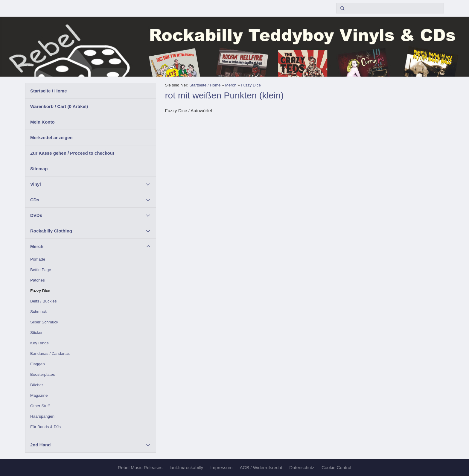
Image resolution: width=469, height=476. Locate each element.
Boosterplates (43, 374)
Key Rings (39, 343)
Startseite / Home (49, 91)
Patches (38, 280)
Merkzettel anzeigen (51, 137)
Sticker (36, 333)
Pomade (38, 259)
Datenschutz (302, 467)
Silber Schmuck (44, 322)
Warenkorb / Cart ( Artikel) (59, 106)
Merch (37, 246)
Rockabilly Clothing (51, 231)
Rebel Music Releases (140, 467)
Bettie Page (41, 270)
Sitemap (39, 169)
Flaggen (38, 364)
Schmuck (39, 312)
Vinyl (36, 184)
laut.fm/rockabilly (186, 467)
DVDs (36, 215)
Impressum (221, 467)
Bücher (37, 385)
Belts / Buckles (44, 301)
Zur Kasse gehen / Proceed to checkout (72, 153)
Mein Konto (42, 122)
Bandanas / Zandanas (50, 353)
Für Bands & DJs (45, 427)
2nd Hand (40, 445)
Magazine (39, 395)
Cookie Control (336, 467)
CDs (35, 200)
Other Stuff (40, 406)
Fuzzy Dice (40, 291)
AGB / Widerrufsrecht (261, 467)
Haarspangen (42, 416)
